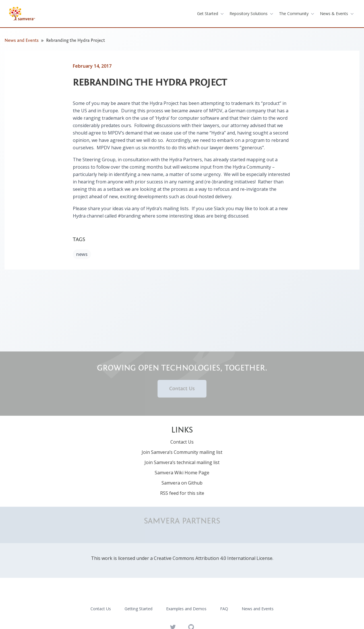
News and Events (22, 40)
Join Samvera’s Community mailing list (182, 452)
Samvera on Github (182, 483)
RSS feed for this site (182, 493)
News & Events (337, 14)
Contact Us (182, 389)
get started (211, 14)
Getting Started (138, 609)
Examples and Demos (186, 609)
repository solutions (252, 14)
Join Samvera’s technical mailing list (182, 462)
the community (297, 14)
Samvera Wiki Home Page (182, 473)
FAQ (224, 609)
